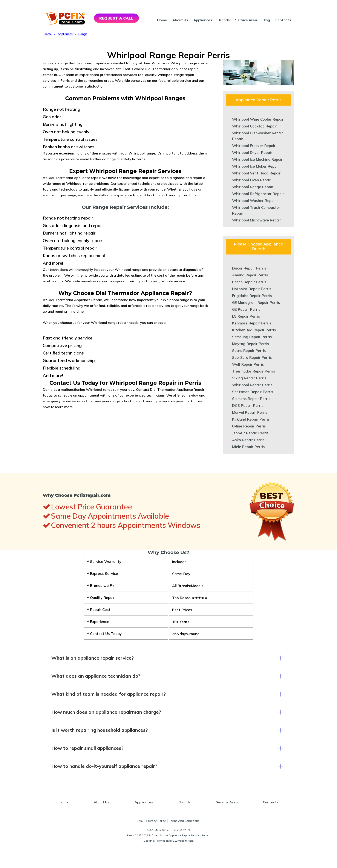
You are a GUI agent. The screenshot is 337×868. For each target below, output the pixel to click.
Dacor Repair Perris (249, 268)
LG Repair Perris (246, 316)
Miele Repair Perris (248, 447)
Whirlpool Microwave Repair (257, 220)
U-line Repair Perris (249, 426)
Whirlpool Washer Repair (254, 201)
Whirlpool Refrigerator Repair (258, 194)
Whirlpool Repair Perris (252, 385)
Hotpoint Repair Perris (252, 289)
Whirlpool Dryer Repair (252, 152)
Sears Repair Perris (249, 351)
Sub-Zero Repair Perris (252, 357)
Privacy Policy (156, 821)
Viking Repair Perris (249, 378)
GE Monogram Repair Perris (256, 302)
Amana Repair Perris (250, 275)
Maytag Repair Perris (251, 344)
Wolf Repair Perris (248, 364)
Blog (266, 20)
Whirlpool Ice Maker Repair (256, 166)
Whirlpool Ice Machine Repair (257, 159)
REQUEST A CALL (116, 18)
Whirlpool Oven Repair (252, 180)
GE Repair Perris (246, 309)
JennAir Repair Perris (250, 433)
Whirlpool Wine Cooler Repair (258, 119)
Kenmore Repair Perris (252, 323)
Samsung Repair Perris (252, 337)
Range (83, 34)
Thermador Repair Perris (254, 371)
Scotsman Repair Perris (253, 392)
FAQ (140, 821)
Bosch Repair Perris (249, 282)
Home (162, 20)
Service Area (246, 20)
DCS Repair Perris (248, 405)
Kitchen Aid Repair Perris (254, 330)
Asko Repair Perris (248, 440)
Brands (224, 20)
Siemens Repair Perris (251, 399)
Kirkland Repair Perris (251, 419)
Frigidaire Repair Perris (252, 296)
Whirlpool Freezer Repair (254, 146)
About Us (180, 20)
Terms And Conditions (184, 821)
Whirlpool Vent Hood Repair (256, 173)
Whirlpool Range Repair (253, 187)
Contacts (283, 20)
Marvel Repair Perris (250, 412)
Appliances (203, 20)
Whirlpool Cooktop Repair (254, 126)
